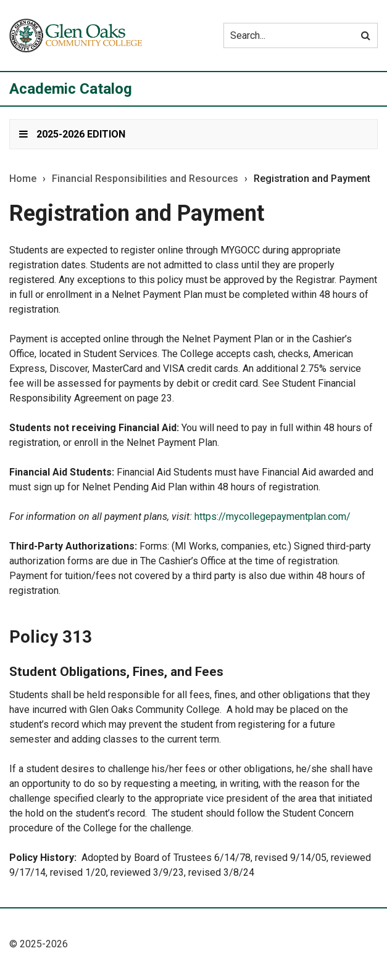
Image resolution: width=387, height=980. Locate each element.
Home (23, 179)
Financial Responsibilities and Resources (145, 179)
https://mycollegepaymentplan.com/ (273, 517)
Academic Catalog (71, 89)
